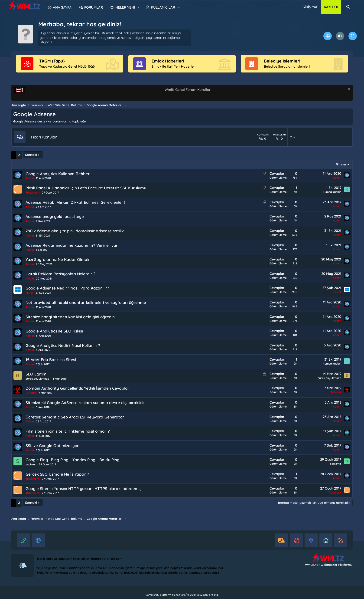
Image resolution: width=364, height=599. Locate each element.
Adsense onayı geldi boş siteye (55, 216)
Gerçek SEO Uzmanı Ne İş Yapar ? (57, 474)
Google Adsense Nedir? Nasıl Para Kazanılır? (67, 288)
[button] (139, 7)
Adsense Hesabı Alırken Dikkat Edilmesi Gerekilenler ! (75, 202)
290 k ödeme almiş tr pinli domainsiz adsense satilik (75, 231)
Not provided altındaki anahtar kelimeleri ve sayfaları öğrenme (86, 302)
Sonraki (31, 155)
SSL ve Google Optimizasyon (52, 446)
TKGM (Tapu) (52, 61)
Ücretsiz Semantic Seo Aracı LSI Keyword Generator (75, 417)
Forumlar (94, 7)
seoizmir (31, 464)
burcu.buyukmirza (37, 379)
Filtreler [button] (341, 164)
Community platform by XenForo (182, 595)
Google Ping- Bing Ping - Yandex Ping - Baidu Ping (73, 460)
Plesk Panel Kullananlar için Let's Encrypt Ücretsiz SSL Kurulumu (86, 188)
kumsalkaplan (332, 192)
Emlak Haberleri (168, 61)
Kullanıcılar (163, 7)
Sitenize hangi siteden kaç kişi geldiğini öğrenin (70, 317)
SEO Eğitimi (36, 374)
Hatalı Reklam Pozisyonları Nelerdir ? (60, 274)
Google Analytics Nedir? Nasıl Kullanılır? (63, 345)
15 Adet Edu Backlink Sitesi (51, 360)
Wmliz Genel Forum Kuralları (188, 90)
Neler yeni (125, 7)
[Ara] (348, 7)
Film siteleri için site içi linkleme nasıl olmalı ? (68, 431)
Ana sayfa (62, 7)
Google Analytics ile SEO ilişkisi (54, 331)
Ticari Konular (44, 137)
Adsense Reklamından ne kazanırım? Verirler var (72, 245)
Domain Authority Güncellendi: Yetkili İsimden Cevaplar (77, 388)
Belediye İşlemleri (282, 61)
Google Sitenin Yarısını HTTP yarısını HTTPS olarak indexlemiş (83, 489)
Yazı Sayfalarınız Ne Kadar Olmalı (57, 259)
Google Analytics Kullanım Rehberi (58, 174)
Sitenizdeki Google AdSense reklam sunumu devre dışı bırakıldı (85, 403)
